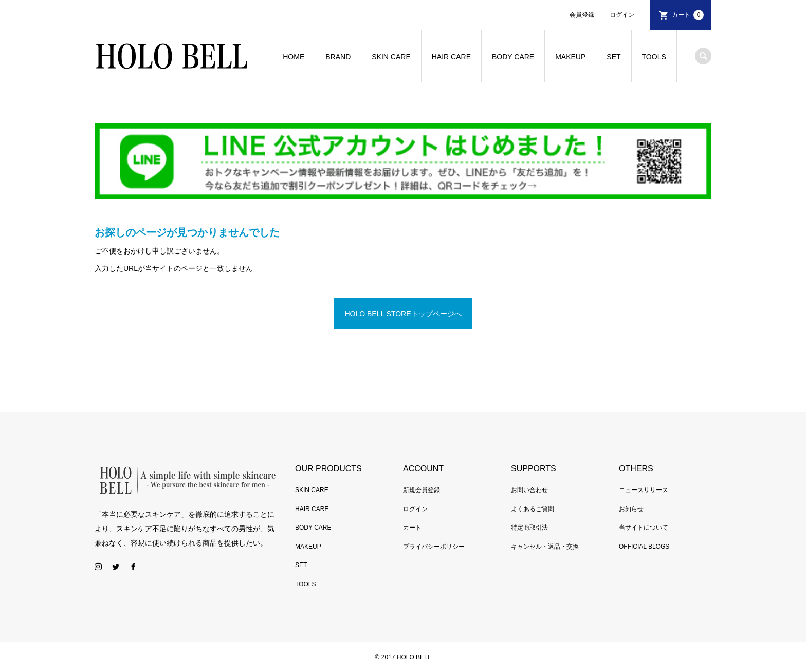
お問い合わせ (529, 490)
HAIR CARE (451, 57)
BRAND (338, 57)
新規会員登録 (422, 490)
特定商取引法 (529, 528)
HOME (294, 57)
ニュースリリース (644, 490)
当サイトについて (644, 528)
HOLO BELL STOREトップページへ (403, 314)
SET (613, 57)
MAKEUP (570, 57)
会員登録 (582, 15)
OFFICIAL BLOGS (644, 547)
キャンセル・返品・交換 (545, 547)
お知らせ (631, 509)
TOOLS (654, 57)
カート (688, 15)
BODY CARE (513, 57)
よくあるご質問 (533, 509)
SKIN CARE (391, 57)
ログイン (622, 15)
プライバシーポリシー (434, 547)
